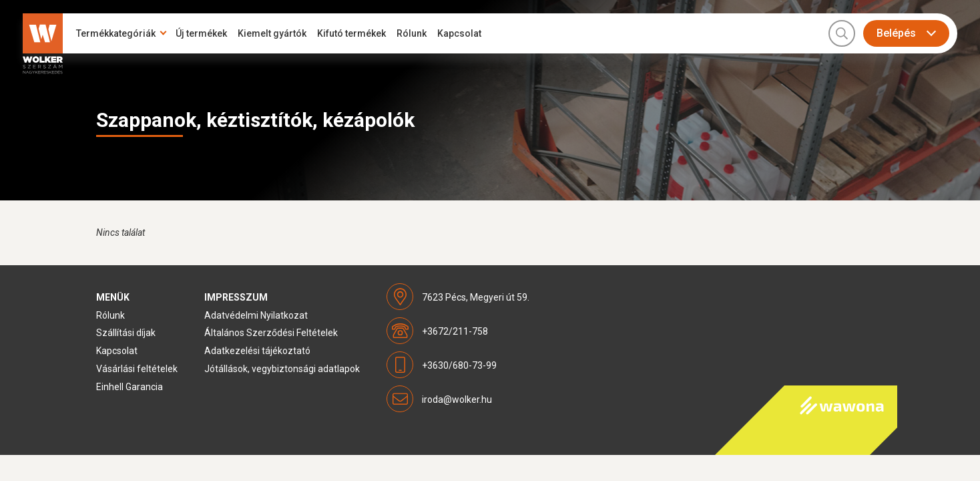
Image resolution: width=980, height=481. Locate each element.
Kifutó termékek (351, 33)
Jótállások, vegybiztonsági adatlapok (282, 369)
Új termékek (201, 33)
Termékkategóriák (116, 33)
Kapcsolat (459, 33)
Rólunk (412, 33)
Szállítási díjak (126, 333)
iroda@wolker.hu (457, 399)
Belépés (896, 33)
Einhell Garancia (130, 387)
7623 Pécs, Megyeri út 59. (476, 297)
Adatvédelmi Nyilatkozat (256, 315)
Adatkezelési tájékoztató (257, 351)
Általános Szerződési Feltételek (271, 333)
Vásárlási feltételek (137, 369)
